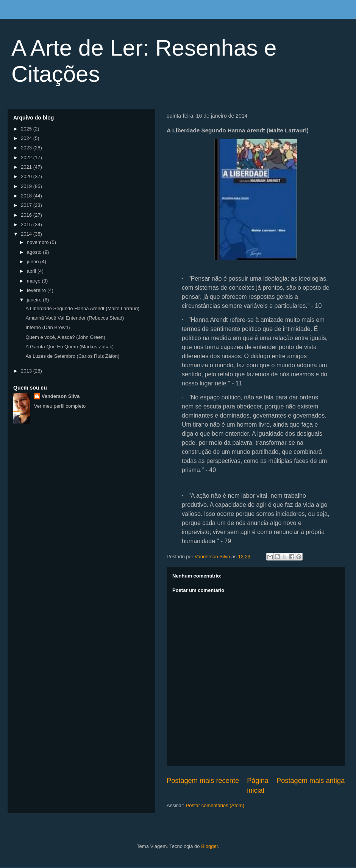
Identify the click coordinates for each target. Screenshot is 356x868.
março (34, 281)
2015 (27, 224)
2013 (27, 371)
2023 (27, 148)
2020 (27, 176)
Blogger (209, 846)
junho (34, 262)
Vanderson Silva (61, 396)
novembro (38, 242)
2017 (27, 205)
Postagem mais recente (203, 781)
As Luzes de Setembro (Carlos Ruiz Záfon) (72, 356)
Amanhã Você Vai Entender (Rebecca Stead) (75, 318)
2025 (27, 129)
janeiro (35, 300)
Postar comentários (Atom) (215, 805)
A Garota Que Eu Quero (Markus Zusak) (69, 347)
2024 (27, 138)
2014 (27, 234)
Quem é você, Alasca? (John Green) (65, 337)
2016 (27, 215)
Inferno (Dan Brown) (48, 327)
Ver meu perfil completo (60, 406)
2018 (27, 196)
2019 (27, 186)
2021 (27, 167)
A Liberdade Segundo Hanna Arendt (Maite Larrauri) (82, 308)
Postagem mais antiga (311, 781)
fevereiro (37, 290)
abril (32, 271)
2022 (27, 158)
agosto (35, 252)
